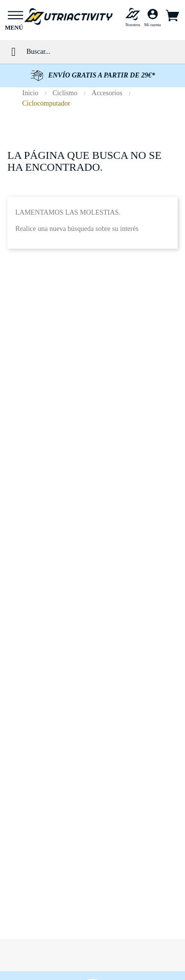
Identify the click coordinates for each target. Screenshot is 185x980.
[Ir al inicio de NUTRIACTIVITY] (69, 16)
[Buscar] (102, 52)
